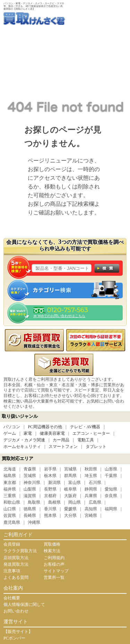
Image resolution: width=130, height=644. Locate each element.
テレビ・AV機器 (85, 427)
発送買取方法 (16, 564)
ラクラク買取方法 (20, 551)
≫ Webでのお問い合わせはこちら (59, 316)
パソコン (12, 427)
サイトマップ (56, 571)
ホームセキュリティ (22, 447)
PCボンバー (14, 638)
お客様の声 (54, 564)
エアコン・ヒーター (91, 433)
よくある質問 (16, 577)
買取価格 (52, 544)
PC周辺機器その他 (45, 427)
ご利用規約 (54, 558)
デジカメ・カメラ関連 (24, 440)
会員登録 (12, 544)
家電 (28, 433)
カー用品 (61, 440)
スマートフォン (63, 447)
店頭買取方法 (16, 558)
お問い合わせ (16, 611)
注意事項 (12, 571)
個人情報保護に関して (24, 605)
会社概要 (12, 598)
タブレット (96, 447)
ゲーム (10, 433)
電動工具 (86, 440)
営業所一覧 (54, 577)
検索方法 (52, 551)
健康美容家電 (52, 433)
